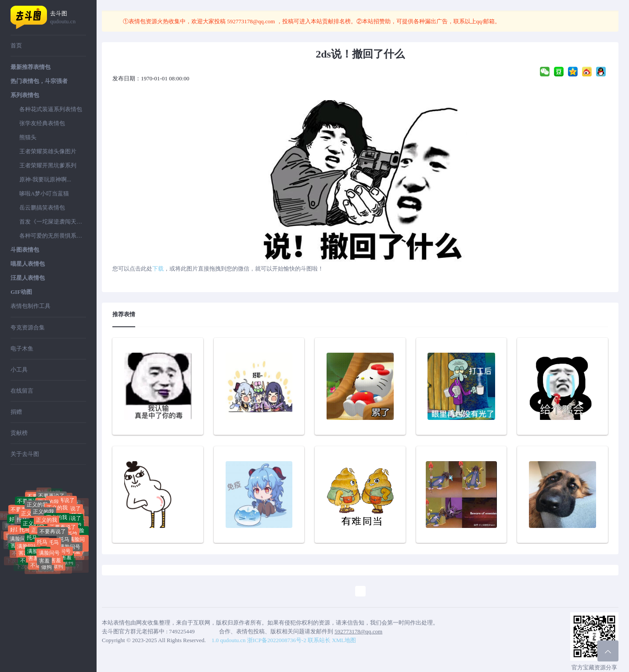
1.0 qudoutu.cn (229, 640)
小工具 (19, 370)
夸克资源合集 (28, 327)
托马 (22, 525)
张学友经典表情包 (42, 123)
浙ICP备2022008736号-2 (277, 640)
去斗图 (68, 18)
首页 (16, 45)
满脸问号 (20, 542)
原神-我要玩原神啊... (45, 179)
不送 (25, 563)
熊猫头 (28, 137)
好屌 (55, 495)
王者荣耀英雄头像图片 (48, 151)
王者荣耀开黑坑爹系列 (48, 165)
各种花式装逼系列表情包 (51, 109)
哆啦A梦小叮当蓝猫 (44, 193)
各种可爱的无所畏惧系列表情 (53, 236)
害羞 (44, 561)
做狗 (47, 570)
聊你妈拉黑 (24, 498)
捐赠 (16, 412)
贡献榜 (19, 433)
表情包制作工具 (31, 306)
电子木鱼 (22, 349)
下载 (158, 269)
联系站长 (319, 640)
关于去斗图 (25, 454)
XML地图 (344, 640)
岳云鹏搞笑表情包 (42, 208)
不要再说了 (63, 534)
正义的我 (43, 519)
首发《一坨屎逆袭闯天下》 (53, 222)
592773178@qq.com (251, 21)
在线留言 (22, 391)
